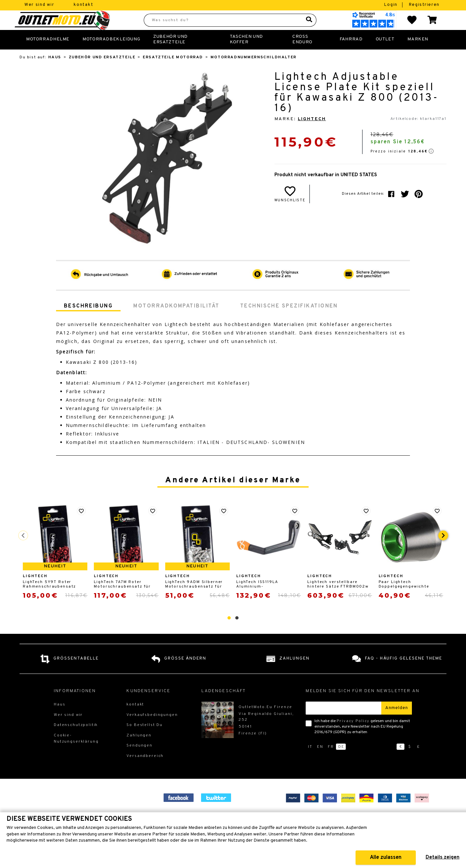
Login (392, 5)
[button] (229, 632)
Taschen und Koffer (246, 54)
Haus (55, 72)
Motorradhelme (48, 54)
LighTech (312, 133)
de (341, 761)
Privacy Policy (353, 735)
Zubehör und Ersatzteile (170, 54)
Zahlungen (139, 750)
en (320, 761)
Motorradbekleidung (111, 54)
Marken (418, 54)
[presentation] (443, 550)
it (310, 761)
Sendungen (139, 760)
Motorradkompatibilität (176, 320)
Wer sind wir (39, 5)
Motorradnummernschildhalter (254, 72)
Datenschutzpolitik (76, 739)
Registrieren (424, 5)
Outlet (385, 54)
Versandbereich (145, 770)
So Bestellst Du (145, 739)
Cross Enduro (302, 54)
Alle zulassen (386, 858)
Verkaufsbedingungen (152, 729)
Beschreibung (88, 320)
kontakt (83, 5)
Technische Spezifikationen (289, 320)
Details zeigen (443, 857)
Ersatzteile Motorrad (173, 72)
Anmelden (397, 722)
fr (331, 761)
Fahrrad (351, 54)
